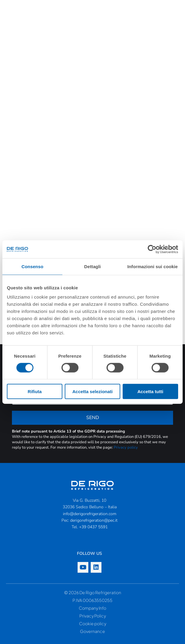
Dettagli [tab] (92, 266)
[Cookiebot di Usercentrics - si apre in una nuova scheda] (152, 249)
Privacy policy (126, 447)
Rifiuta (35, 392)
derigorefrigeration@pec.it (94, 520)
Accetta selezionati (92, 392)
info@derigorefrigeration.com (90, 514)
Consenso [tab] (32, 266)
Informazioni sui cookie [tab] (153, 266)
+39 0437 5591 (93, 527)
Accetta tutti (150, 392)
